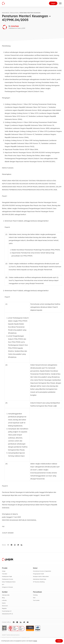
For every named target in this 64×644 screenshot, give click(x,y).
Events (4, 603)
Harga (4, 571)
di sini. (35, 641)
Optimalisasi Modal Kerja (39, 579)
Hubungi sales (6, 595)
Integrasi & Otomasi (7, 587)
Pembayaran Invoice (7, 579)
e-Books (4, 600)
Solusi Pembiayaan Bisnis (9, 582)
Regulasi (4, 608)
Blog (3, 598)
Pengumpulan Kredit (38, 574)
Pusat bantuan (6, 611)
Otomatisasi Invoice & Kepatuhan (42, 571)
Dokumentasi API (7, 614)
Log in (53, 3)
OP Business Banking (39, 582)
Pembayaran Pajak (7, 576)
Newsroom (5, 606)
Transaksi (5, 574)
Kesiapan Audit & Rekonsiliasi (41, 576)
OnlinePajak (15, 26)
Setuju (59, 641)
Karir (34, 598)
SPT (3, 585)
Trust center (36, 600)
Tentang (35, 595)
